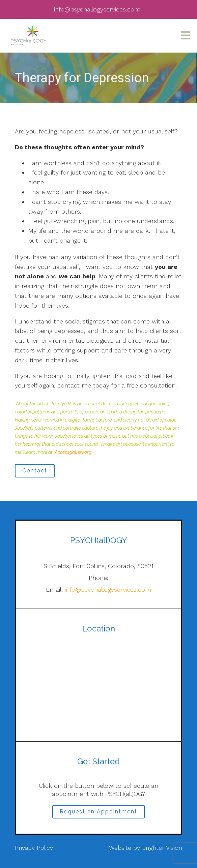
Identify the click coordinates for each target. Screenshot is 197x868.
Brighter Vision (162, 848)
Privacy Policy (34, 848)
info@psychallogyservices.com (108, 590)
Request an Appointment (98, 812)
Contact (35, 471)
